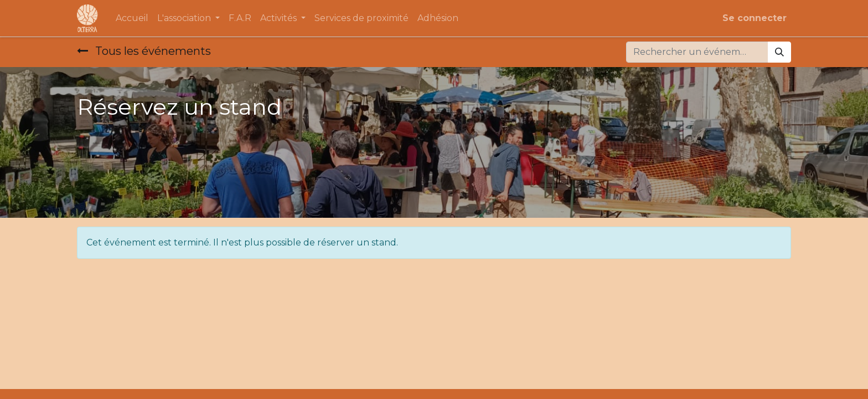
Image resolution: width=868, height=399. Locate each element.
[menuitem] (132, 18)
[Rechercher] (779, 52)
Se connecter (755, 18)
